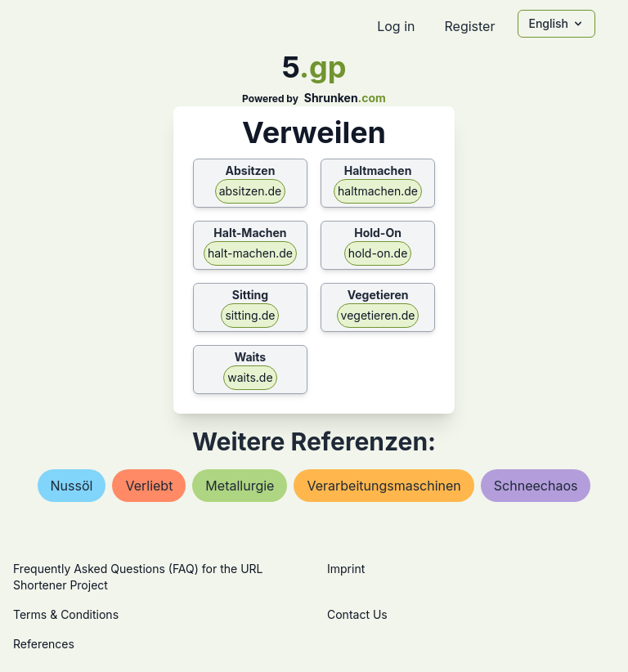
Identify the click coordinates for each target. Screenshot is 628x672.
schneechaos (536, 486)
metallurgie (240, 486)
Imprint (346, 569)
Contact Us (357, 614)
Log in (396, 26)
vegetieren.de (378, 315)
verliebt (149, 486)
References (44, 644)
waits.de (250, 377)
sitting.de (250, 315)
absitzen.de (251, 191)
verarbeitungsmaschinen (384, 486)
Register (469, 26)
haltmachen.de (378, 191)
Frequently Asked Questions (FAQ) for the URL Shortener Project (138, 577)
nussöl (72, 486)
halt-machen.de (250, 253)
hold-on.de (378, 253)
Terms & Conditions (66, 614)
